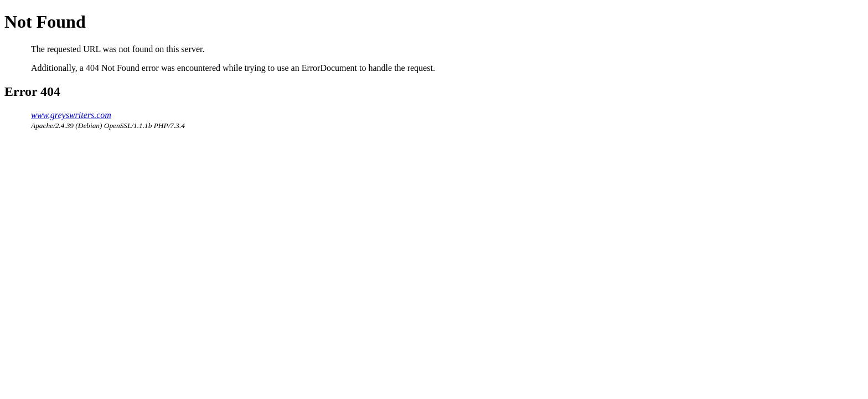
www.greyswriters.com (71, 115)
